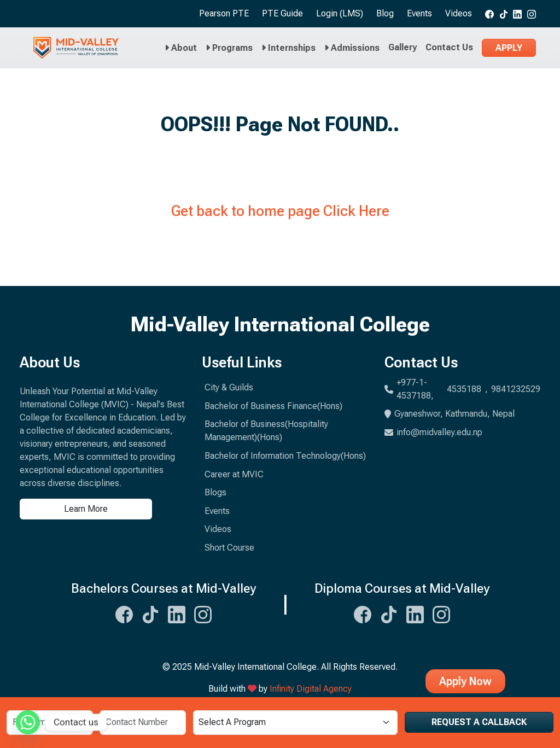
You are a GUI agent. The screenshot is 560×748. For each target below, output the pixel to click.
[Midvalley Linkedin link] (517, 14)
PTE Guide (282, 13)
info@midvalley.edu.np (433, 432)
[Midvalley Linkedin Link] (177, 613)
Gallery (402, 47)
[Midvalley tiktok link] (504, 14)
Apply (509, 48)
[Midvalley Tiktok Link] (150, 613)
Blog (385, 13)
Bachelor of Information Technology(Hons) (285, 456)
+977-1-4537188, (415, 389)
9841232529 (516, 389)
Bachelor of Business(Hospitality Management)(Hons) (266, 431)
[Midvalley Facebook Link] (124, 613)
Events (419, 13)
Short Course (229, 548)
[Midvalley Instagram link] (532, 14)
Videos (459, 13)
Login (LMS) (340, 13)
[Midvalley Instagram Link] (203, 613)
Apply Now (465, 681)
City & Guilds (229, 387)
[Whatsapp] (28, 722)
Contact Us (449, 47)
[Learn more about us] (104, 509)
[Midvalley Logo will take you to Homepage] (76, 48)
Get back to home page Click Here (280, 211)
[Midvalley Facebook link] (489, 14)
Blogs (215, 492)
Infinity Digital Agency (311, 689)
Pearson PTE (224, 13)
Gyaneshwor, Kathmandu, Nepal (450, 414)
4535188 (464, 389)
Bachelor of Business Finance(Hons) (273, 406)
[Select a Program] (295, 723)
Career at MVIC (234, 474)
